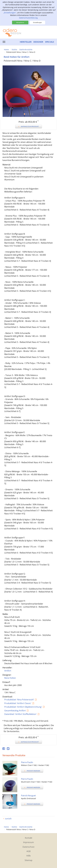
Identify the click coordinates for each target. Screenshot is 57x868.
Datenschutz (28, 847)
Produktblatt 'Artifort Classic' (18, 703)
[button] (6, 104)
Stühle (14, 50)
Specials (50, 42)
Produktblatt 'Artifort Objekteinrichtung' (23, 707)
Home (6, 50)
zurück (8, 819)
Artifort (8, 671)
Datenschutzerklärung (28, 18)
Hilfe (28, 856)
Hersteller (26, 42)
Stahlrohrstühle (26, 50)
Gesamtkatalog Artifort (15, 711)
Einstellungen (37, 22)
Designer (38, 42)
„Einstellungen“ (10, 13)
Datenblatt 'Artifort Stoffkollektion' (21, 714)
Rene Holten (10, 678)
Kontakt (29, 838)
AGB (28, 851)
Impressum (28, 842)
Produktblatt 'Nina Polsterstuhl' (19, 700)
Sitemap (28, 860)
